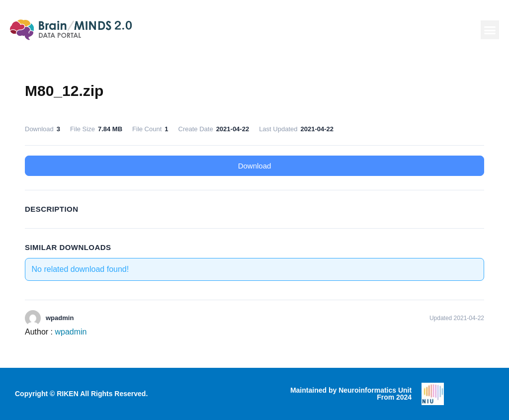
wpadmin (71, 332)
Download (255, 166)
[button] (490, 30)
